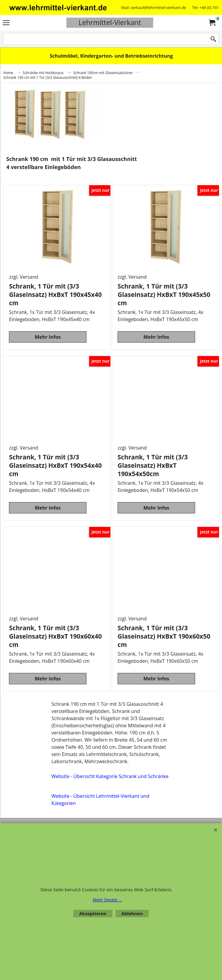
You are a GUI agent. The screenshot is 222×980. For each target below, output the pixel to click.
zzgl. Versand (23, 277)
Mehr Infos (48, 337)
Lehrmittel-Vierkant (110, 22)
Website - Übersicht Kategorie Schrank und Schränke (110, 776)
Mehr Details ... (107, 900)
